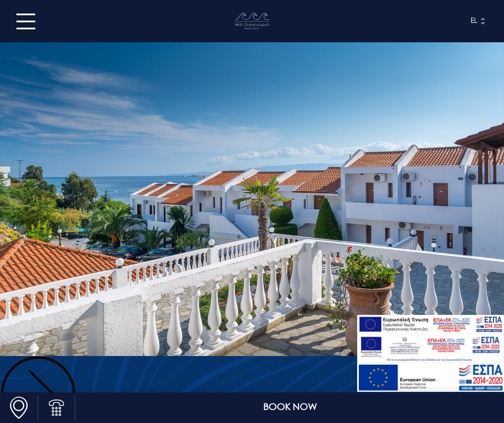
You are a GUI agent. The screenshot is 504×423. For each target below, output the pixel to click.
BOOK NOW (290, 408)
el (474, 21)
